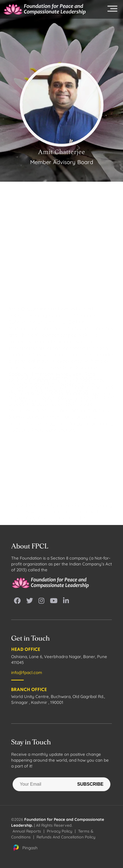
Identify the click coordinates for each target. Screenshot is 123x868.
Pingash (25, 848)
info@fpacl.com (27, 672)
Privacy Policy (60, 831)
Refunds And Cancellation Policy (66, 837)
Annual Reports (27, 831)
